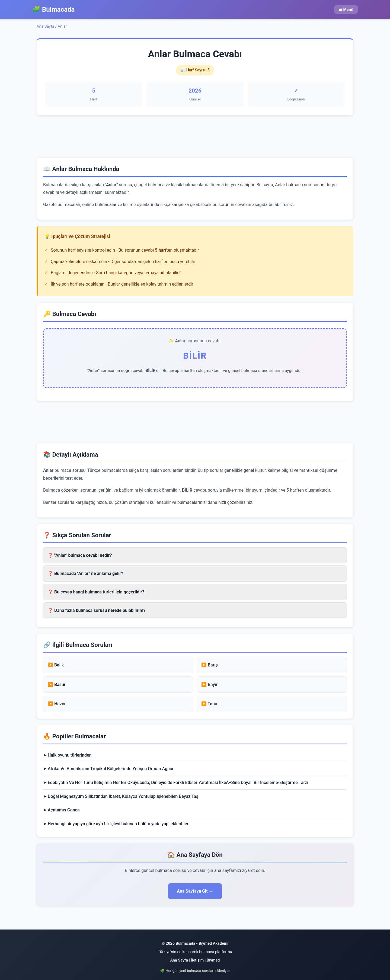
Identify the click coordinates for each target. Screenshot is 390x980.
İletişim (197, 960)
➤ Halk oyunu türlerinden (67, 755)
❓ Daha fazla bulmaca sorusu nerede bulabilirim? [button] (97, 610)
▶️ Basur (57, 685)
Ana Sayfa (45, 26)
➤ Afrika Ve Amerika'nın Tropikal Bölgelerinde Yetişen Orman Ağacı (108, 769)
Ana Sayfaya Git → (195, 891)
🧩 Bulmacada (53, 10)
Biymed (213, 960)
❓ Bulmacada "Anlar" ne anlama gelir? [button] (85, 573)
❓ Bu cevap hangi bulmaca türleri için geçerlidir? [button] (96, 592)
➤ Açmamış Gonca (61, 810)
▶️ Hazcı (56, 704)
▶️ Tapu (209, 704)
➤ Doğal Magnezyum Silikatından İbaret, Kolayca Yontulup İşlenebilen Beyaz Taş (121, 796)
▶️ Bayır (209, 685)
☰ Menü (346, 10)
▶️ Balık (56, 665)
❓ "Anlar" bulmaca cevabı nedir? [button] (80, 555)
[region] (195, 135)
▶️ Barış (210, 665)
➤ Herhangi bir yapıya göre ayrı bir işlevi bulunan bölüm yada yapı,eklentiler (116, 824)
